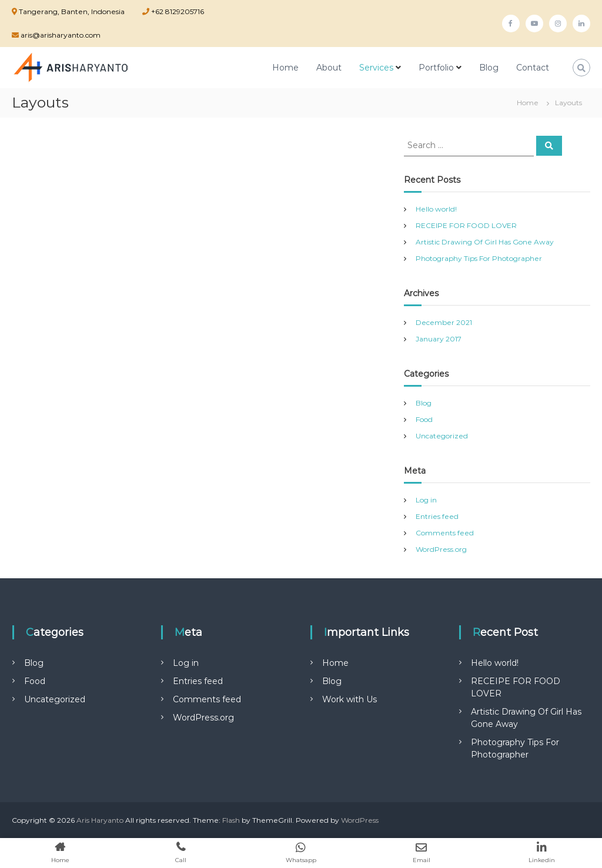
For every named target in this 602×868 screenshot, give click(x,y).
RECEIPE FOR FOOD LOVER (466, 225)
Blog (489, 68)
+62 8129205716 (177, 11)
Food (424, 419)
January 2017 (439, 339)
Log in (426, 500)
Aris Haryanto (100, 820)
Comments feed (445, 533)
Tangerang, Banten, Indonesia (72, 11)
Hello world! (436, 209)
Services (376, 68)
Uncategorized (442, 436)
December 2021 (444, 322)
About (329, 68)
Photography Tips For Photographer (479, 258)
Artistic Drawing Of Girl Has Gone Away (485, 242)
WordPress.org (441, 549)
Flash (231, 820)
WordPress (360, 820)
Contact (533, 68)
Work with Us (350, 699)
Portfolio (436, 68)
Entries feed (437, 516)
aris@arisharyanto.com (60, 35)
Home (285, 68)
